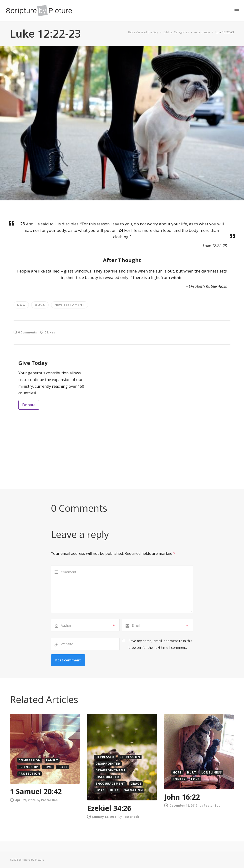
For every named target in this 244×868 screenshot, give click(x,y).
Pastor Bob (49, 800)
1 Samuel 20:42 (36, 791)
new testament (70, 305)
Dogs (40, 305)
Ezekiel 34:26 (109, 808)
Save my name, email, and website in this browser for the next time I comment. (160, 644)
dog (21, 305)
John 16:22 (182, 797)
